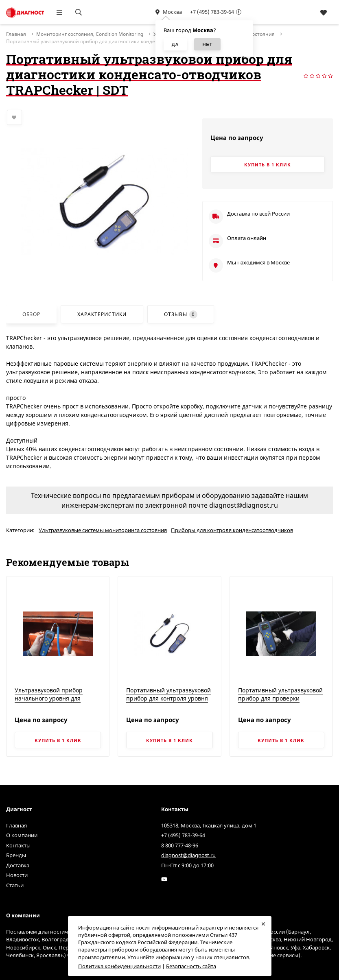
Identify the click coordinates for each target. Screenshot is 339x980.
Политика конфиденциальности (119, 966)
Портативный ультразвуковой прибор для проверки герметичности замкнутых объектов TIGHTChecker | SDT (280, 702)
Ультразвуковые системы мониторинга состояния (103, 530)
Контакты (18, 845)
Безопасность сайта (191, 966)
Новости (17, 875)
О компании (22, 835)
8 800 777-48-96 (180, 845)
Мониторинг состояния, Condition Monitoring (90, 34)
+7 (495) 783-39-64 (212, 12)
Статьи (15, 885)
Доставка (18, 865)
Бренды (16, 855)
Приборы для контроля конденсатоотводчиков (232, 530)
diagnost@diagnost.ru (188, 855)
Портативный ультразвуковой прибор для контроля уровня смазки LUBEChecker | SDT (168, 698)
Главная (16, 825)
